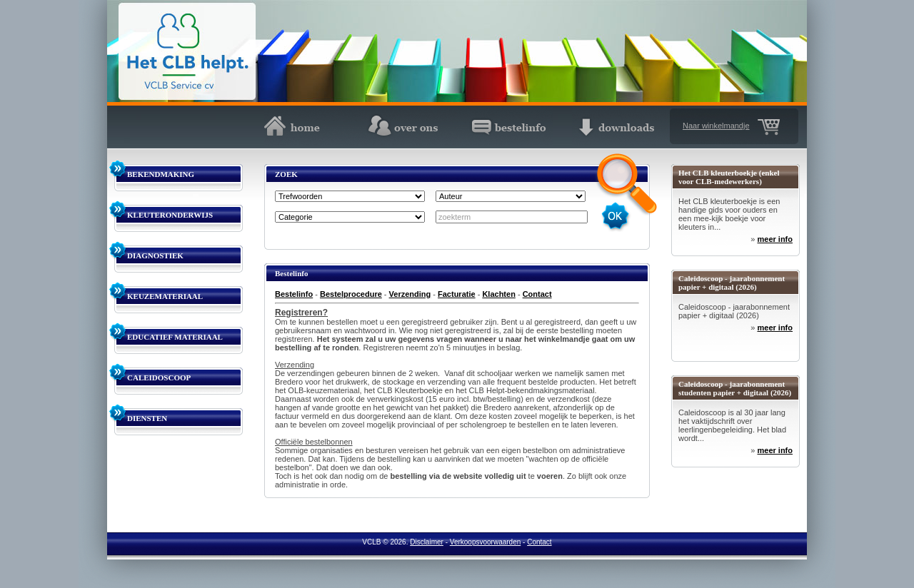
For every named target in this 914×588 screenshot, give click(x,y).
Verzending (410, 294)
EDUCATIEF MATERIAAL (175, 337)
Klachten (498, 294)
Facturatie (457, 294)
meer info (775, 239)
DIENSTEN (147, 418)
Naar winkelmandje (716, 126)
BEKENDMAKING (161, 174)
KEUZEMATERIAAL (165, 296)
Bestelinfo (294, 294)
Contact (537, 294)
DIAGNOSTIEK (155, 255)
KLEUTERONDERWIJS (170, 215)
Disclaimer (427, 542)
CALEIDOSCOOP (159, 377)
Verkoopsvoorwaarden (486, 542)
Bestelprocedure (351, 294)
